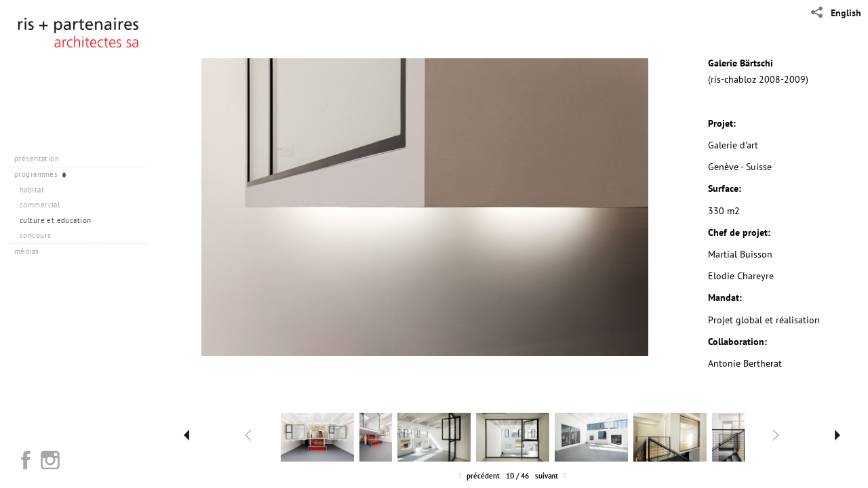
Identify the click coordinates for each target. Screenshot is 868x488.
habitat (32, 190)
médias (32, 251)
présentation (42, 159)
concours (35, 235)
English (846, 13)
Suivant (552, 476)
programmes (41, 174)
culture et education (55, 220)
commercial (40, 205)
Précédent (478, 476)
